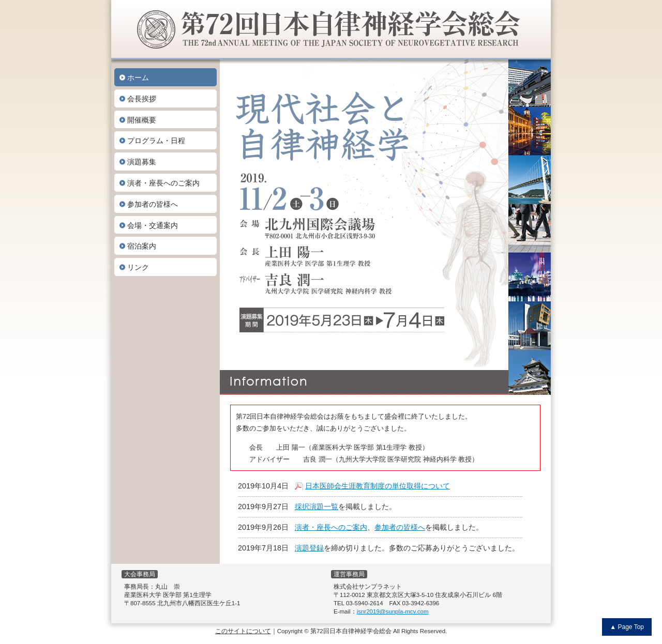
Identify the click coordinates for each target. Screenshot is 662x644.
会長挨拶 (142, 99)
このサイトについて (243, 631)
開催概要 (142, 120)
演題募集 (142, 162)
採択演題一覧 (317, 507)
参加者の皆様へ (153, 204)
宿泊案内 (142, 246)
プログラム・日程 (156, 141)
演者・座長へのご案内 (163, 183)
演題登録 (309, 548)
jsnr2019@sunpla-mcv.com (393, 611)
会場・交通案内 (153, 225)
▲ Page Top (627, 627)
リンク (138, 267)
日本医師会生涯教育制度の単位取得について (378, 486)
